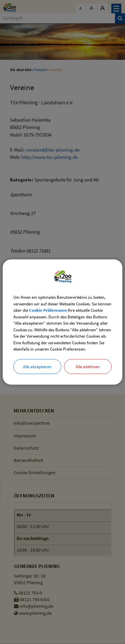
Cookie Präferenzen (48, 310)
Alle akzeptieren (37, 366)
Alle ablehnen (88, 366)
